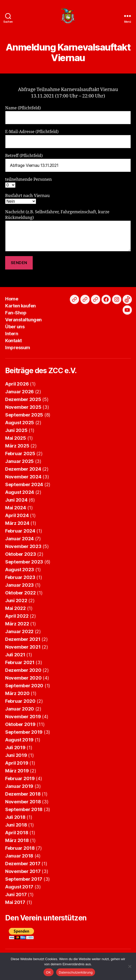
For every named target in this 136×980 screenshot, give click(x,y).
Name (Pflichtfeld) (68, 115)
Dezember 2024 (23, 469)
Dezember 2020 (23, 670)
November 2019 (23, 717)
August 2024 (20, 492)
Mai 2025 (16, 438)
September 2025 (24, 415)
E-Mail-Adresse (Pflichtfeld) (68, 139)
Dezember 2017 (23, 864)
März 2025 (17, 446)
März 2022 (17, 624)
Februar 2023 (20, 577)
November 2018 (23, 802)
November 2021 (23, 647)
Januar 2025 (19, 461)
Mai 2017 (15, 902)
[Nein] (130, 966)
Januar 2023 (19, 585)
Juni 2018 (16, 825)
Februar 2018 (20, 848)
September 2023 (24, 562)
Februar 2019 (20, 778)
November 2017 (23, 871)
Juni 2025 (16, 430)
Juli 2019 (15, 748)
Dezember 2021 (23, 639)
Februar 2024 (20, 531)
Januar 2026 (19, 392)
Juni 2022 (16, 601)
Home (12, 299)
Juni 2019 (16, 755)
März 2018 (17, 840)
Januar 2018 (19, 856)
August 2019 (19, 740)
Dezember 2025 (23, 399)
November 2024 (23, 477)
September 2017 (24, 879)
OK (49, 972)
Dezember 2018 (23, 794)
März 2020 (17, 693)
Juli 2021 (15, 655)
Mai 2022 (15, 608)
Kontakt (14, 341)
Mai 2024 (16, 508)
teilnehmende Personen (28, 182)
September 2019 (24, 732)
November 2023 (23, 546)
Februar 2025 (20, 454)
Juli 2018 (15, 817)
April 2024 (17, 515)
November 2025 (23, 407)
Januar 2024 (19, 539)
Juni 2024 (16, 500)
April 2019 (17, 763)
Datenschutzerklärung (76, 972)
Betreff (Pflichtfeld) (68, 163)
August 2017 (19, 887)
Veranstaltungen (23, 320)
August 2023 (20, 570)
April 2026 (17, 384)
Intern (12, 334)
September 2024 (24, 484)
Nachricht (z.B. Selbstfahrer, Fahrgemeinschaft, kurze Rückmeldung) (68, 231)
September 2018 (24, 809)
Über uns (15, 327)
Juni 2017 (16, 895)
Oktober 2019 (20, 724)
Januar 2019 (19, 786)
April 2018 (17, 833)
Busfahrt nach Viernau (27, 199)
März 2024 (17, 523)
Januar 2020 (20, 709)
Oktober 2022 (20, 593)
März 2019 (17, 771)
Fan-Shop (16, 313)
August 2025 (20, 423)
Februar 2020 (20, 701)
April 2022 (17, 616)
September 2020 (24, 686)
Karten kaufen (20, 306)
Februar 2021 (20, 662)
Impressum (18, 348)
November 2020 (23, 678)
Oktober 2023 (21, 554)
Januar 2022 (19, 631)
